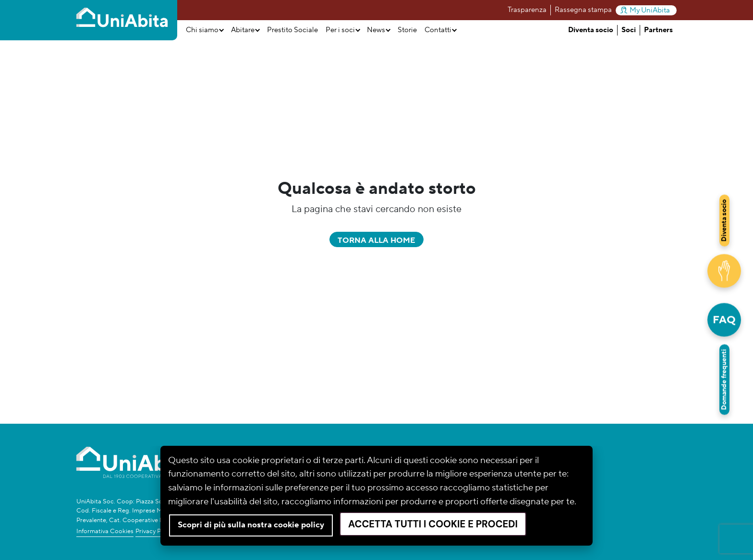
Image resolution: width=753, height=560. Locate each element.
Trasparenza (527, 10)
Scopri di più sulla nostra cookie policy (251, 525)
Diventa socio (591, 30)
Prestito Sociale (292, 30)
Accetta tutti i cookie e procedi (433, 524)
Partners (658, 30)
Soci (629, 30)
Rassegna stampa (583, 10)
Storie (407, 30)
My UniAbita (645, 10)
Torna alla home (376, 240)
